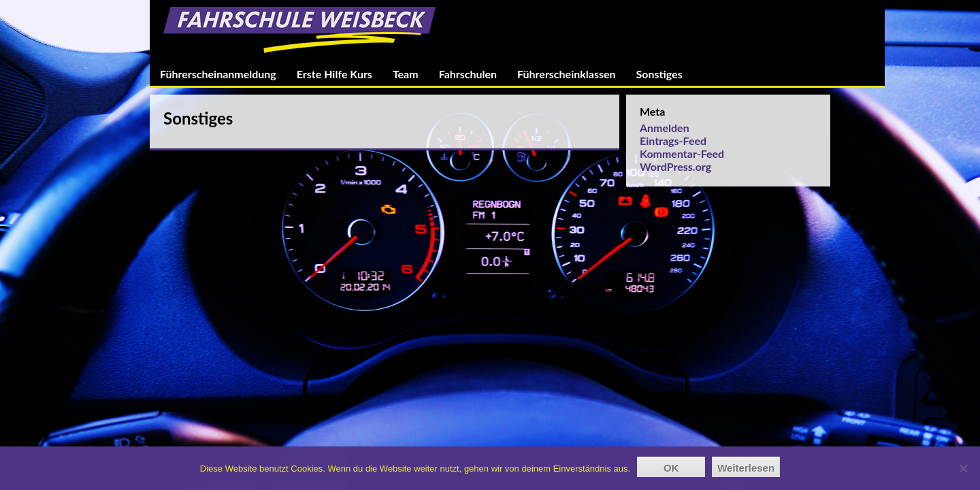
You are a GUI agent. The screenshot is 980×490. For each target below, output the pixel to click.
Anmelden (665, 128)
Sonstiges (659, 74)
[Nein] (963, 468)
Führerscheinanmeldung (218, 74)
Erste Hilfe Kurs (334, 74)
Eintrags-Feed (673, 141)
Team (406, 74)
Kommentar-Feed (682, 153)
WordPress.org (675, 166)
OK (671, 468)
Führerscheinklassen (566, 74)
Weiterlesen (746, 468)
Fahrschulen (468, 74)
